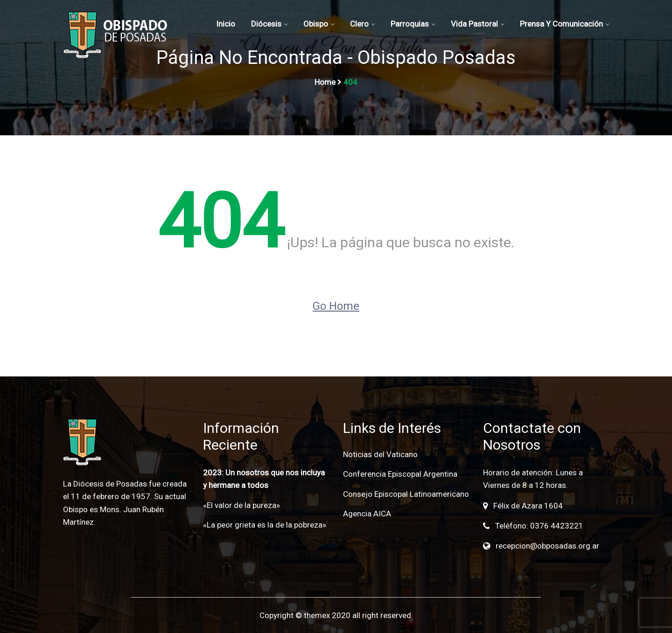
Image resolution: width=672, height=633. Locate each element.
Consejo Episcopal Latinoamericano (406, 494)
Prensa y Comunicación (561, 24)
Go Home (336, 306)
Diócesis (266, 24)
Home (325, 82)
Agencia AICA (367, 514)
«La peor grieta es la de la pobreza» (265, 525)
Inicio (226, 24)
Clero (359, 24)
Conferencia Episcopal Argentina (400, 474)
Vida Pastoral (474, 24)
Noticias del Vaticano (380, 454)
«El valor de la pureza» (241, 505)
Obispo (316, 24)
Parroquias (410, 24)
